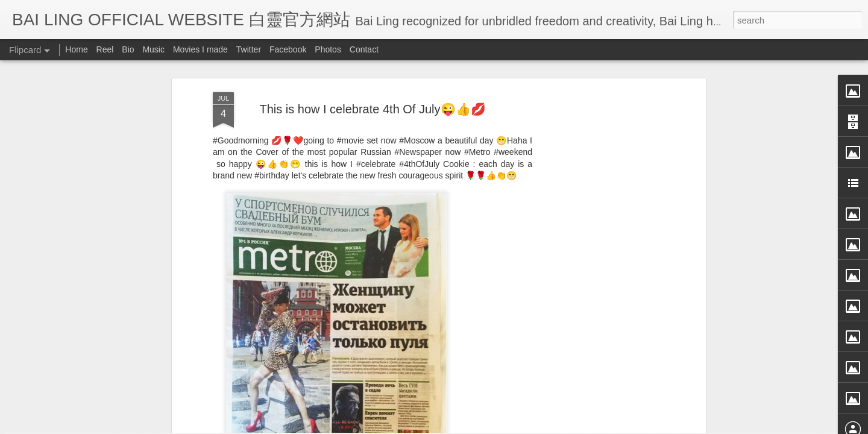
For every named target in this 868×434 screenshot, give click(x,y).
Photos (328, 49)
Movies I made (200, 49)
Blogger (508, 426)
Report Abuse (544, 426)
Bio (128, 49)
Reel (105, 49)
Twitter (249, 49)
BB (419, 308)
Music (153, 49)
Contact (364, 49)
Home (76, 49)
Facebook (288, 49)
